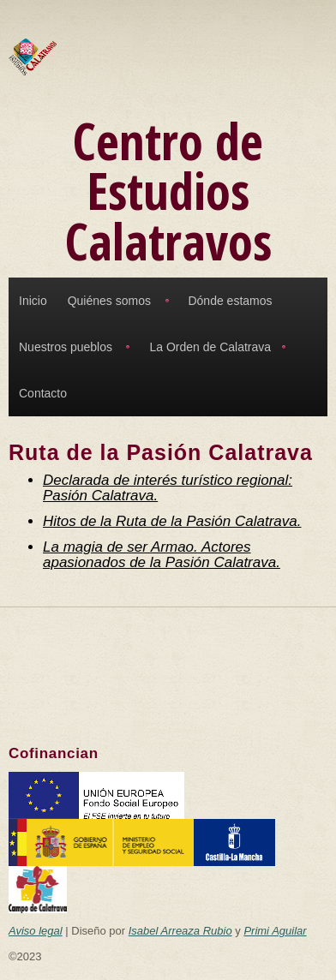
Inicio (33, 301)
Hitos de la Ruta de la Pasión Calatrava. (172, 521)
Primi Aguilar (275, 931)
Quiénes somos (109, 301)
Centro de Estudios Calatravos (168, 191)
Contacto (43, 393)
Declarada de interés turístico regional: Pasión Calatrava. (168, 488)
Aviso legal (36, 931)
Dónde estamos (230, 301)
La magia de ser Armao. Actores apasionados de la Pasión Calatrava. (162, 555)
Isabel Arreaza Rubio (180, 931)
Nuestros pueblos (66, 347)
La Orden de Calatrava (210, 347)
